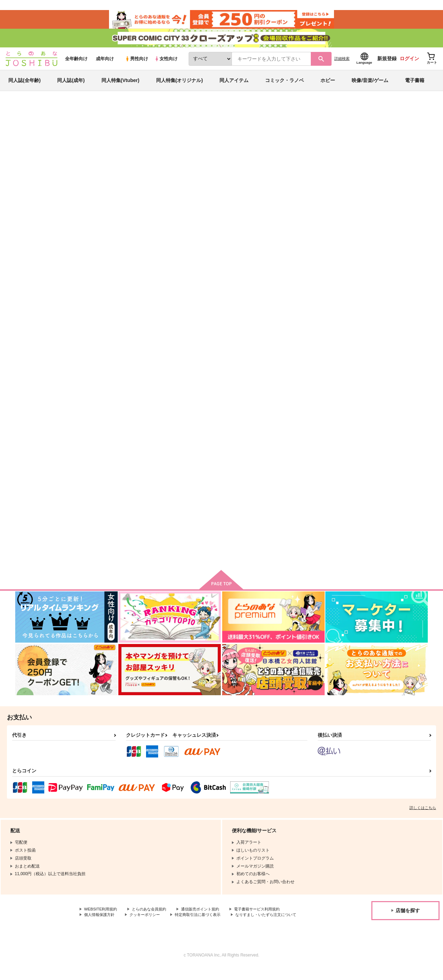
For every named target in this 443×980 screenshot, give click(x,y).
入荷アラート (324, 133)
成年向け (105, 63)
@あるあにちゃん (180, 497)
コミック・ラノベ (284, 84)
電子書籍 (415, 84)
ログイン (409, 63)
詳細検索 (342, 63)
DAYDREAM (281, 147)
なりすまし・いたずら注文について (117, 927)
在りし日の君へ (110, 497)
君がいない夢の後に (317, 497)
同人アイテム (234, 84)
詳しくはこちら (423, 814)
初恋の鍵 (374, 497)
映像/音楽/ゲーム (370, 84)
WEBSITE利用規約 (102, 915)
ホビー (328, 84)
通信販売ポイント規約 (207, 915)
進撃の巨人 (81, 134)
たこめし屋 (243, 147)
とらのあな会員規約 (153, 915)
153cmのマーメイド (385, 331)
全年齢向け (76, 63)
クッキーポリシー (149, 921)
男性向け (137, 63)
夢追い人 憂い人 (315, 331)
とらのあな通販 (28, 115)
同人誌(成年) (71, 84)
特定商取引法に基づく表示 (205, 921)
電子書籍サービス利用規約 (268, 915)
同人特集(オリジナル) (179, 84)
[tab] (132, 217)
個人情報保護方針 (101, 921)
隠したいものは (213, 147)
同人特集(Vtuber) (120, 84)
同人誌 (56, 115)
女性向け (166, 63)
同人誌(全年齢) (24, 84)
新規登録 (387, 63)
